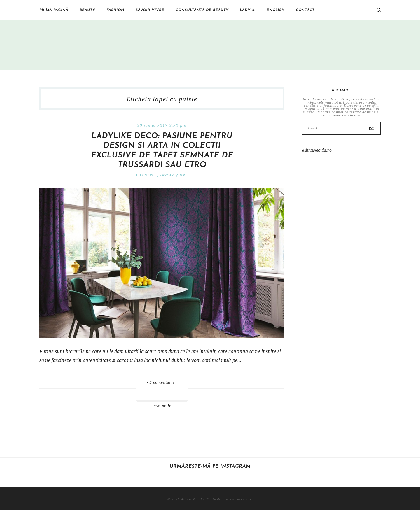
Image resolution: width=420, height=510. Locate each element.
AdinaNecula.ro (317, 150)
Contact (305, 10)
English (275, 10)
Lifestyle (146, 176)
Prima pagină (54, 10)
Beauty (87, 10)
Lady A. (247, 10)
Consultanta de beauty (202, 10)
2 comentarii (162, 383)
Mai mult (162, 406)
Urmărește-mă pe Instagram (210, 467)
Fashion (115, 10)
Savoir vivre (150, 10)
